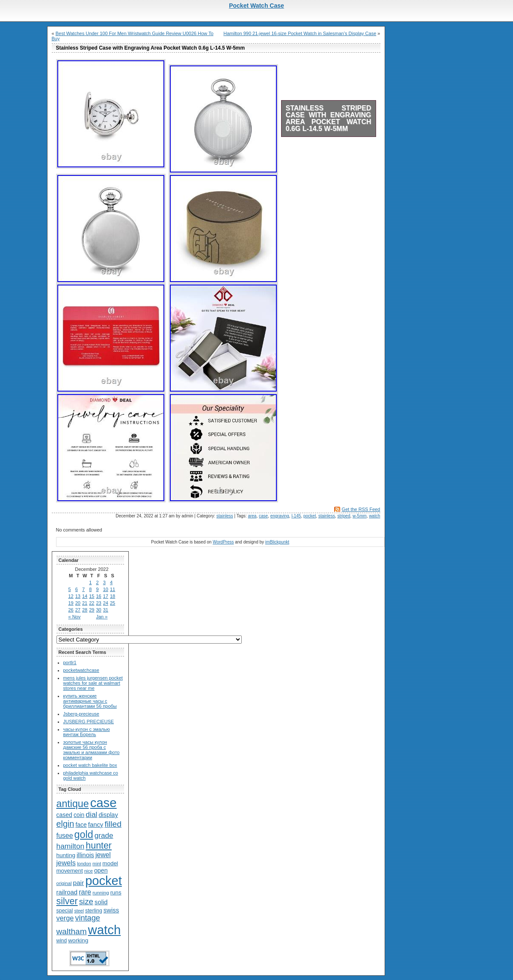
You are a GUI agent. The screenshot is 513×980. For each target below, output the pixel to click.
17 (106, 596)
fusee (65, 836)
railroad (67, 892)
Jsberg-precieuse (81, 714)
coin (79, 815)
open (101, 870)
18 (113, 596)
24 (106, 603)
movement (70, 871)
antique (73, 804)
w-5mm (360, 516)
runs (116, 892)
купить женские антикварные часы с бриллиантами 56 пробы (90, 701)
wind (62, 941)
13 (78, 596)
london (84, 864)
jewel (103, 855)
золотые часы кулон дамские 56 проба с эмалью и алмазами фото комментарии (92, 750)
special (65, 911)
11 (113, 589)
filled (113, 824)
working (78, 940)
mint (97, 864)
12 (71, 596)
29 (92, 610)
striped (344, 516)
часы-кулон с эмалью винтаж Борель (87, 732)
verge (65, 918)
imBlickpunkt (277, 542)
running (101, 893)
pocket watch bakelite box (90, 765)
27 (78, 610)
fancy (96, 825)
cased (64, 815)
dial (91, 814)
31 (106, 610)
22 (92, 603)
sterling (94, 911)
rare (85, 892)
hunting (66, 855)
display (108, 815)
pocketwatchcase (81, 670)
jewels (66, 863)
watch (374, 516)
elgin (65, 824)
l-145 (296, 516)
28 (85, 610)
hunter (99, 846)
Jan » (102, 617)
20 (78, 603)
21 (85, 603)
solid (101, 902)
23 (99, 603)
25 (113, 603)
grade (104, 835)
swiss (111, 910)
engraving (280, 516)
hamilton (71, 846)
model (110, 863)
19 (71, 603)
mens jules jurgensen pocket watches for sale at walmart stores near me (93, 683)
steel (79, 911)
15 (92, 596)
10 (106, 589)
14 (85, 596)
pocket (310, 516)
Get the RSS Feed (361, 509)
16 (99, 596)
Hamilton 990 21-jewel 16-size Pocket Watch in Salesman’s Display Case (300, 33)
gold (84, 834)
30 (99, 610)
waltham (72, 931)
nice (89, 871)
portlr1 (70, 662)
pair (78, 883)
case (263, 516)
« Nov (75, 617)
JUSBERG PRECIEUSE (89, 722)
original (64, 883)
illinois (85, 855)
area (252, 516)
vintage (87, 918)
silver (67, 901)
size (86, 901)
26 (71, 610)
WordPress (223, 542)
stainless (225, 516)
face (81, 825)
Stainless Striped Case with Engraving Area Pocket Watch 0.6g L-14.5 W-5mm (329, 118)
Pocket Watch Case (256, 6)
